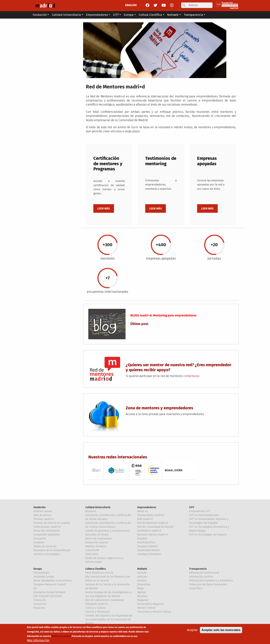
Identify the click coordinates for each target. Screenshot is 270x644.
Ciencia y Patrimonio (98, 612)
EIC (35, 588)
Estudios (142, 539)
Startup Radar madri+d (151, 515)
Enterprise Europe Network (49, 592)
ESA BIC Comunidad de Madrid (155, 527)
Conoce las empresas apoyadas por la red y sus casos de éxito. (211, 185)
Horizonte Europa (44, 577)
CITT (192, 507)
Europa (38, 569)
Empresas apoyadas (207, 161)
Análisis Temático (96, 546)
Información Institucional (204, 573)
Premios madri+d (44, 519)
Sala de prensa (42, 515)
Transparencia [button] (193, 15)
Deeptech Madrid (147, 546)
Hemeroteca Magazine (151, 604)
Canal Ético (196, 588)
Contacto (39, 542)
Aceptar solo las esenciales (221, 630)
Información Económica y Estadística (211, 581)
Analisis (142, 581)
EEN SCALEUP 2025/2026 (48, 596)
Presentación (41, 573)
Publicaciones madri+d (47, 527)
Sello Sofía (92, 554)
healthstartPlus (146, 542)
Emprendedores (147, 507)
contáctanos (191, 376)
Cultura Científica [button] (150, 15)
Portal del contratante (47, 531)
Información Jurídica (201, 577)
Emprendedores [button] (97, 15)
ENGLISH (131, 5)
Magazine (143, 600)
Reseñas (142, 596)
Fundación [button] (40, 15)
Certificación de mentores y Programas (108, 164)
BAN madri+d (145, 519)
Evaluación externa (97, 542)
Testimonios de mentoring (161, 161)
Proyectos (39, 608)
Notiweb (142, 569)
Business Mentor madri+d (152, 535)
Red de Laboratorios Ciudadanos (105, 600)
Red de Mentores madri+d (152, 523)
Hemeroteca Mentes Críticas (154, 612)
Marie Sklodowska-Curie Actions (53, 581)
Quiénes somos (43, 511)
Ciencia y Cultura (95, 608)
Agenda (142, 592)
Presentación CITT (200, 511)
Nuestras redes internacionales (118, 457)
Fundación (40, 507)
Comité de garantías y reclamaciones (107, 531)
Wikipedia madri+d (96, 604)
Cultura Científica (96, 569)
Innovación (40, 604)
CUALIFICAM (92, 550)
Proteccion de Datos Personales (208, 584)
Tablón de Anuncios (45, 546)
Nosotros (91, 511)
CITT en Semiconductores (204, 515)
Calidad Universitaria (98, 507)
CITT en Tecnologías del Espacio (208, 535)
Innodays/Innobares (149, 554)
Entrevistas (144, 584)
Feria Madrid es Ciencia (99, 573)
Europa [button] (129, 15)
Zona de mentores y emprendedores (159, 408)
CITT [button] (116, 15)
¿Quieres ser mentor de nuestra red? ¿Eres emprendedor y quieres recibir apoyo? (179, 367)
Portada (142, 573)
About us (142, 511)
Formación (40, 539)
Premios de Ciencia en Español (52, 523)
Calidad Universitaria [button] (66, 15)
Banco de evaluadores (99, 539)
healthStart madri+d (149, 531)
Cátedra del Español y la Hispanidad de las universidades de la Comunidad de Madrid (109, 620)
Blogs (140, 588)
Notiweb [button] (173, 15)
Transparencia (198, 569)
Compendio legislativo (47, 535)
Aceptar (192, 630)
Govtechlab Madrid (148, 550)
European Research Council (50, 584)
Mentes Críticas (146, 608)
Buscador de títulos (97, 535)
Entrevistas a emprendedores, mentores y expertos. (161, 185)
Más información (38, 640)
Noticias (142, 577)
